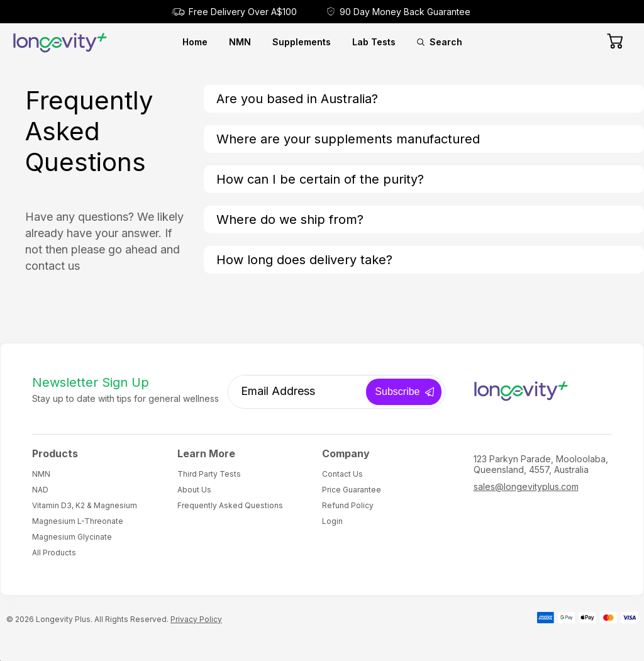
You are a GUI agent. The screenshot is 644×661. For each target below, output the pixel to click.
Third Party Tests (209, 474)
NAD (40, 490)
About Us (194, 490)
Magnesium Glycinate (72, 537)
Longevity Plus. (64, 619)
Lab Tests (374, 42)
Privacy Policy (196, 619)
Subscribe (397, 392)
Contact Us (342, 474)
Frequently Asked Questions (230, 505)
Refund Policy (348, 505)
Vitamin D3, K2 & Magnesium (85, 505)
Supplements (302, 42)
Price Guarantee (352, 490)
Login (332, 521)
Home (195, 42)
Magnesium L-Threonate (78, 521)
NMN (240, 42)
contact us (53, 266)
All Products (54, 553)
